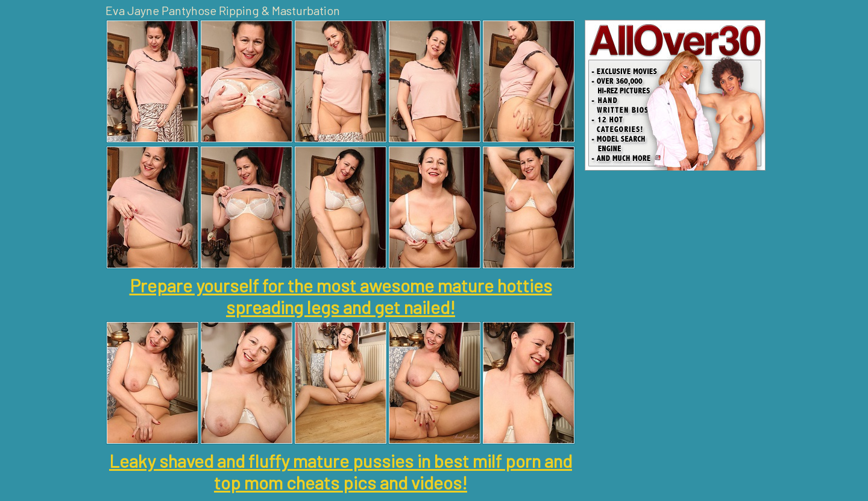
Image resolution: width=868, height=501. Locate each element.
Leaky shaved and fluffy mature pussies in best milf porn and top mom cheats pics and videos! (341, 471)
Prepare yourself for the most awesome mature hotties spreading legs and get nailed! (341, 296)
